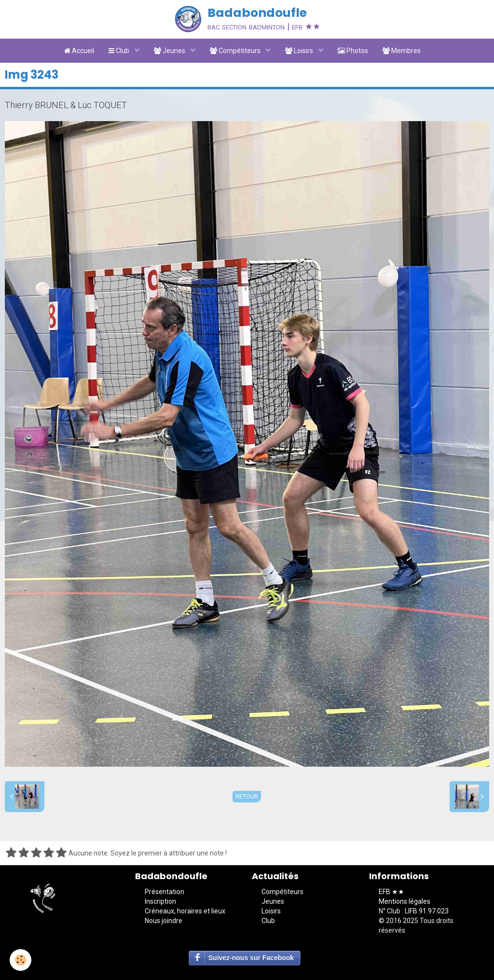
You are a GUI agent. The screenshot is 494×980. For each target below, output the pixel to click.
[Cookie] (21, 960)
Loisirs (300, 51)
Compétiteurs (236, 51)
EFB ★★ (391, 892)
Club (120, 51)
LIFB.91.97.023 (427, 911)
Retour (247, 797)
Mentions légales (405, 901)
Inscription (160, 901)
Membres (402, 51)
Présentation (165, 892)
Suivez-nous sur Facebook (251, 958)
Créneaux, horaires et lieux (185, 911)
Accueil (79, 51)
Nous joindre (164, 921)
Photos (353, 51)
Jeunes (170, 51)
